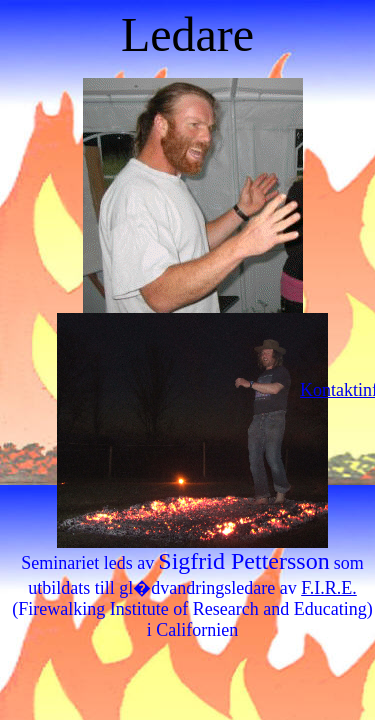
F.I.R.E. (329, 588)
